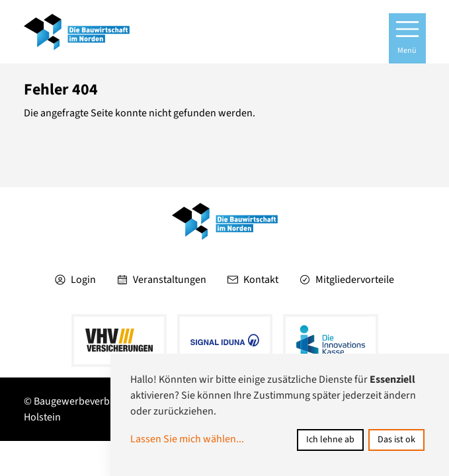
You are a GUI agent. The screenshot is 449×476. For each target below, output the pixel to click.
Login (75, 280)
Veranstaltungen (162, 280)
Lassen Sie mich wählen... (187, 439)
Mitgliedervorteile (347, 280)
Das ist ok (396, 440)
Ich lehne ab (330, 440)
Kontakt (253, 280)
